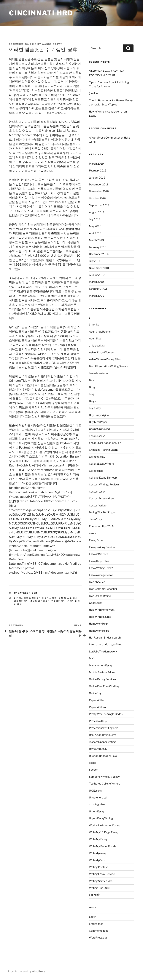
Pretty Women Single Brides (106, 714)
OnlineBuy (95, 693)
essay (92, 533)
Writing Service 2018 (102, 881)
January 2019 (97, 178)
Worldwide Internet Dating (105, 825)
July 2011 (94, 261)
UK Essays (95, 791)
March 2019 (96, 164)
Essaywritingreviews (101, 575)
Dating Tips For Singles (102, 512)
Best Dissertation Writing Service (109, 366)
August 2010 (97, 275)
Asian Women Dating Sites (105, 359)
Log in (93, 917)
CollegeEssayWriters (101, 464)
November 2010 (99, 268)
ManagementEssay (101, 665)
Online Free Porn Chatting (104, 686)
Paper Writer (97, 700)
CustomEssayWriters (102, 498)
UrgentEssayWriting (101, 818)
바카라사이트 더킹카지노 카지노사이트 (35, 598)
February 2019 (98, 170)
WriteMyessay (98, 853)
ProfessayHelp (98, 721)
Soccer (93, 770)
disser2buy (95, 519)
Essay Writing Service (102, 547)
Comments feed (99, 931)
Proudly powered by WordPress (27, 971)
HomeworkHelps (99, 631)
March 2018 (96, 240)
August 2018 (97, 212)
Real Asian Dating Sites (103, 735)
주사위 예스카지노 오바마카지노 (48, 601)
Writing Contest (98, 867)
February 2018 (98, 247)
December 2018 (99, 184)
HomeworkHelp (98, 624)
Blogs (92, 401)
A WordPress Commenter (104, 138)
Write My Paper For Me (103, 846)
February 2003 (98, 289)
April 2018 (95, 233)
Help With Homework (102, 610)
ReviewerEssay (98, 749)
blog (92, 394)
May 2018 (95, 226)
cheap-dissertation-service (105, 443)
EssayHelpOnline (99, 561)
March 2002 (97, 296)
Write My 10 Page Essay (104, 832)
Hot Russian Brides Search (105, 637)
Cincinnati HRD (41, 13)
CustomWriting (98, 505)
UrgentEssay (97, 811)
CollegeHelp (96, 471)
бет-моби (95, 895)
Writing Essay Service (102, 874)
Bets (92, 380)
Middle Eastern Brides (102, 672)
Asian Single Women (101, 352)
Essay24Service (99, 554)
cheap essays (97, 436)
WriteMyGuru (97, 860)
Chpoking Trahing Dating (104, 450)
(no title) (94, 93)
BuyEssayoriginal (99, 415)
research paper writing (102, 742)
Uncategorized (26, 593)
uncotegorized (98, 804)
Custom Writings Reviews (104, 484)
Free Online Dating (100, 596)
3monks (94, 324)
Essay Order (96, 540)
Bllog (92, 387)
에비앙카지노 (21, 601)
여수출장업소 (49, 309)
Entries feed (96, 924)
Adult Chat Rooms (100, 332)
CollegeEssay (97, 457)
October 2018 (97, 198)
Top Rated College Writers (105, 783)
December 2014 (99, 254)
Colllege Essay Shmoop (103, 478)
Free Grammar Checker (103, 589)
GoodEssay (96, 603)
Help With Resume (100, 617)
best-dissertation (99, 373)
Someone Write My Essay (104, 777)
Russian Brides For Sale (103, 756)
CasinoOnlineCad (99, 429)
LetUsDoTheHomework (103, 651)
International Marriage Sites (105, 644)
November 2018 (99, 191)
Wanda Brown (52, 44)
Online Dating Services (103, 679)
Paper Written (97, 707)
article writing (97, 345)
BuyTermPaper (98, 422)
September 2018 (99, 205)
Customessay (97, 491)
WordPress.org (98, 938)
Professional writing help (104, 728)
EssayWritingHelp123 (102, 568)
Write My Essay (98, 839)
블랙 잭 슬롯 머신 (68, 598)
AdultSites (95, 338)
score (92, 763)
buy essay (95, 408)
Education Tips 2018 (101, 526)
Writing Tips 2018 (100, 888)
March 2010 (96, 282)
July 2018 (95, 219)
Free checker (97, 582)
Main (92, 658)
